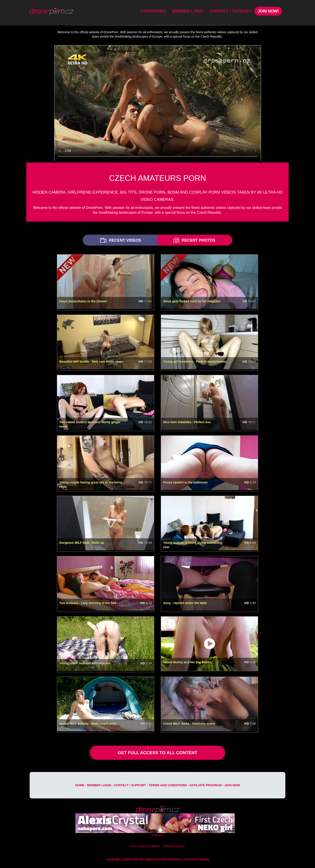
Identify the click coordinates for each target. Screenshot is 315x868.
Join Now (232, 785)
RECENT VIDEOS (120, 240)
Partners (158, 835)
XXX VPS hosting (197, 859)
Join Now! (268, 11)
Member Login (188, 11)
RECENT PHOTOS (194, 240)
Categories (153, 11)
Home (80, 785)
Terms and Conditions (168, 785)
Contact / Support (230, 11)
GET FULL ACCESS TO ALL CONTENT (157, 753)
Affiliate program (206, 785)
